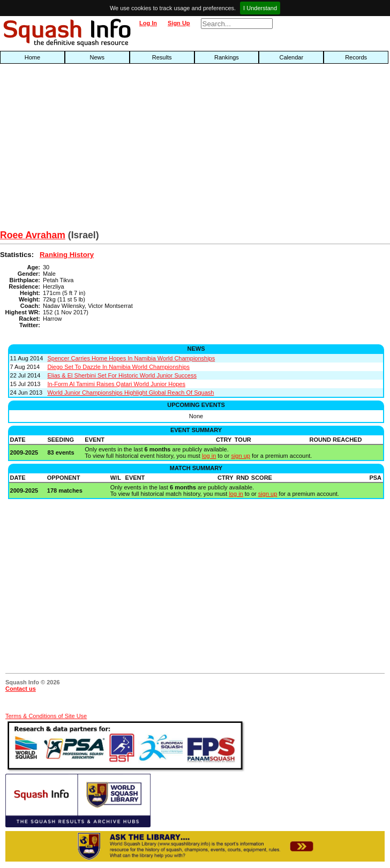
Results (162, 57)
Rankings (227, 57)
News (97, 57)
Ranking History (67, 255)
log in (209, 456)
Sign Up (179, 23)
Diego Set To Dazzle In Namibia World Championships (118, 367)
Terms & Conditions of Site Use (46, 716)
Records (356, 57)
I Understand (260, 8)
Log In (148, 23)
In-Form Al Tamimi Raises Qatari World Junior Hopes (116, 384)
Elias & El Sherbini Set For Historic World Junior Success (122, 375)
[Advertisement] (125, 149)
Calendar (291, 57)
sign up (240, 456)
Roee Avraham (33, 235)
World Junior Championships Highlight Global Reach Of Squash (130, 393)
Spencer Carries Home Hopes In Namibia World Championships (131, 358)
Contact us (21, 689)
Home (32, 57)
